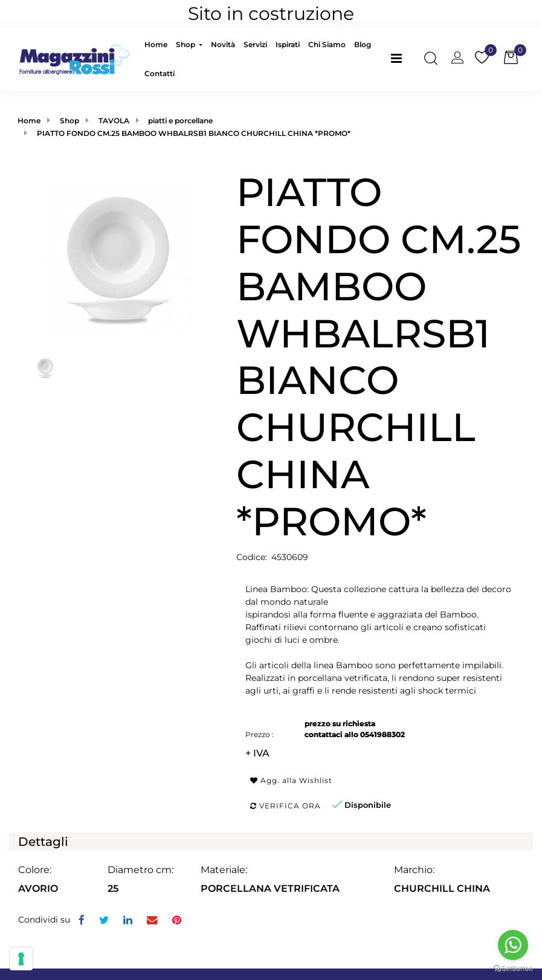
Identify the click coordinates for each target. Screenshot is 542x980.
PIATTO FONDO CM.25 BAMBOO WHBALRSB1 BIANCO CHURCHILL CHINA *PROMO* (194, 133)
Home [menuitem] (156, 44)
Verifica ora (286, 806)
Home (29, 121)
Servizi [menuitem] (255, 44)
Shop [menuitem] (186, 44)
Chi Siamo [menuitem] (327, 44)
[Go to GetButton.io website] (513, 968)
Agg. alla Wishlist (291, 780)
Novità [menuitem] (223, 44)
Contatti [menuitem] (160, 73)
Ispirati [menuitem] (288, 44)
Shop (69, 121)
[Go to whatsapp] (513, 945)
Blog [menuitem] (363, 44)
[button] (118, 259)
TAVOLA (114, 121)
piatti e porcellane (180, 121)
